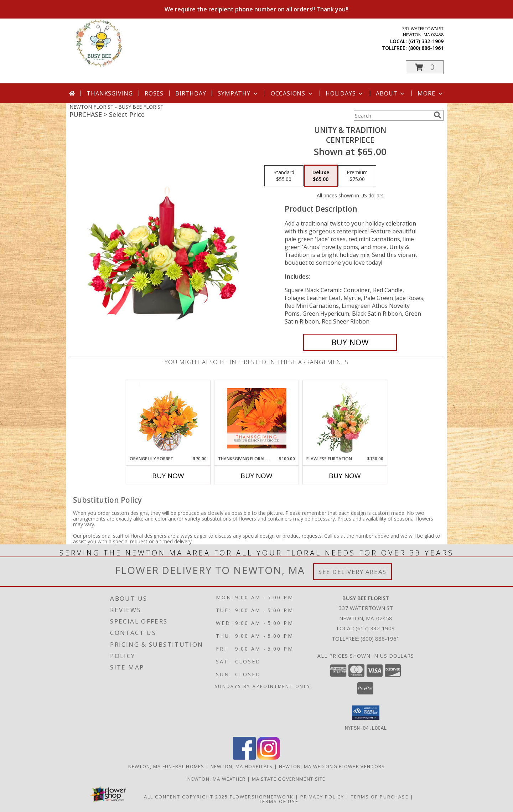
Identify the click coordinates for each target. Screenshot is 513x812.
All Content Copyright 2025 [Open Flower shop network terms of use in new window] (186, 796)
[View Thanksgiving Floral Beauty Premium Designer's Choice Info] (257, 418)
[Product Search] (392, 115)
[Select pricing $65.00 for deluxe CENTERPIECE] (321, 176)
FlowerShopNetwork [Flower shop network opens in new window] (262, 796)
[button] (425, 67)
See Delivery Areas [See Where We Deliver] (353, 572)
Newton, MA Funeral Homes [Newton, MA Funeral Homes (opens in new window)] (166, 766)
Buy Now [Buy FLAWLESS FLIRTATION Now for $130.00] (345, 476)
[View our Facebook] (244, 757)
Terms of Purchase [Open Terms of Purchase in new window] (380, 796)
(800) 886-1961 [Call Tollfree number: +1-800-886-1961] (380, 638)
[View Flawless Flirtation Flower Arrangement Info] (345, 418)
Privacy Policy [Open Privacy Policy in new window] (322, 796)
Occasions (292, 93)
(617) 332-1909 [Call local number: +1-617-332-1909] (426, 41)
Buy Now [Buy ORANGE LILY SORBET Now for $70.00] (168, 476)
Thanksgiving (110, 93)
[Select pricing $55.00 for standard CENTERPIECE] (284, 176)
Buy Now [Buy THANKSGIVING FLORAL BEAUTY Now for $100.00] (256, 476)
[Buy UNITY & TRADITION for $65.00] (350, 342)
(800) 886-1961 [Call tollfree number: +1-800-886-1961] (426, 48)
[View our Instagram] (269, 757)
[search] (437, 115)
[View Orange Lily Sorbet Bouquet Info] (168, 418)
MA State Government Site (289, 779)
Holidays (345, 93)
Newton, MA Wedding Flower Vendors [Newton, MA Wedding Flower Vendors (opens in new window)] (332, 766)
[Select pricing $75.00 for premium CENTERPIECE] (357, 176)
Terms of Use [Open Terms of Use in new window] (279, 801)
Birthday (191, 93)
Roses (154, 93)
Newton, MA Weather (216, 779)
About (391, 93)
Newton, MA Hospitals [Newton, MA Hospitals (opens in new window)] (242, 766)
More (431, 93)
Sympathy (238, 93)
